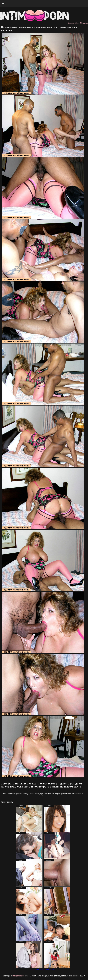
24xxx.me (84, 23)
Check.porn (49, 970)
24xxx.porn (39, 970)
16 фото (21, 806)
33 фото (21, 915)
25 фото (49, 860)
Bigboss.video (73, 23)
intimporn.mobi (18, 976)
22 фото (49, 833)
